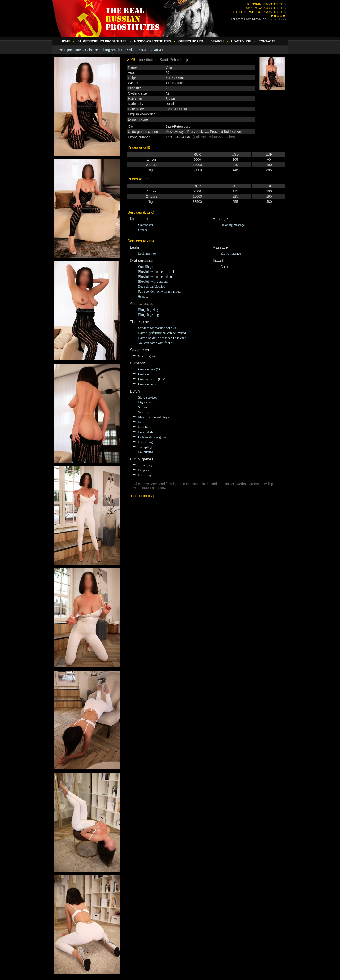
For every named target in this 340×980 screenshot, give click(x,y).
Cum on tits (146, 374)
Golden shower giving (153, 437)
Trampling (145, 447)
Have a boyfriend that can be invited (162, 338)
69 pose (143, 297)
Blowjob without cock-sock (156, 272)
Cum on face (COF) (151, 369)
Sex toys (144, 412)
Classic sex (146, 225)
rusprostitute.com (277, 19)
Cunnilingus (146, 267)
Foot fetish (145, 427)
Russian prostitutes (68, 50)
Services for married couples (157, 328)
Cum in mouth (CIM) (152, 379)
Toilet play (145, 465)
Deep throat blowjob (152, 287)
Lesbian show (147, 254)
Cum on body (147, 384)
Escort (225, 267)
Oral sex (144, 230)
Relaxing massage (233, 225)
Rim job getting (149, 315)
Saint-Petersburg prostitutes (106, 50)
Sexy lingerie (147, 356)
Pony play (145, 475)
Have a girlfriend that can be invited (162, 333)
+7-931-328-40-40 (178, 137)
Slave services (148, 397)
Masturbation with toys (153, 417)
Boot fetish (145, 432)
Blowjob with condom (153, 282)
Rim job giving (148, 310)
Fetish (142, 422)
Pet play (144, 470)
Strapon (143, 407)
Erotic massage (231, 254)
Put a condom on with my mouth (160, 292)
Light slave (146, 402)
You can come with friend (155, 343)
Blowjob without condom (155, 277)
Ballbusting (146, 452)
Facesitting (145, 442)
